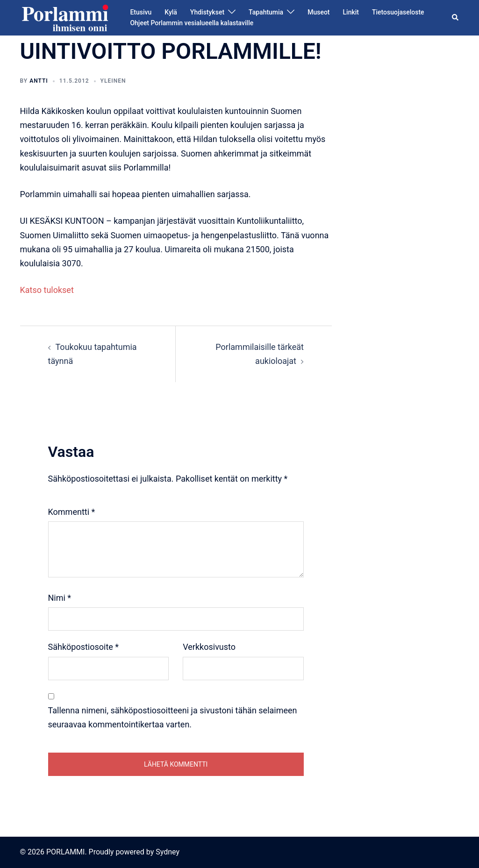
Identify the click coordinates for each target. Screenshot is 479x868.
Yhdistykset (207, 12)
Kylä (171, 12)
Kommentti (72, 512)
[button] (456, 18)
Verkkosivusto (209, 647)
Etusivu (141, 12)
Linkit (351, 12)
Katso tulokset (47, 290)
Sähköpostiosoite (84, 647)
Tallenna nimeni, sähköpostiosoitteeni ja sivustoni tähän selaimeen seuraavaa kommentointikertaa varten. (173, 717)
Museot (318, 12)
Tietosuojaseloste (398, 12)
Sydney (168, 852)
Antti (39, 81)
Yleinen (113, 81)
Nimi (60, 598)
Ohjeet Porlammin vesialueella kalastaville (192, 23)
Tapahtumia (266, 12)
